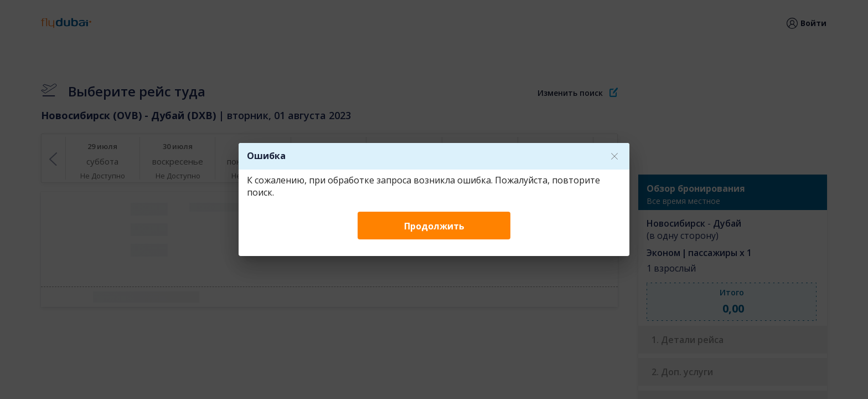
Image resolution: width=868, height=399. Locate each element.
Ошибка (266, 156)
